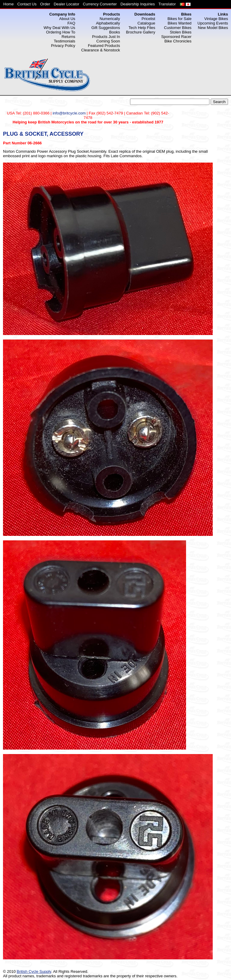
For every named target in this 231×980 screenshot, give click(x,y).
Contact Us (27, 4)
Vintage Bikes (216, 19)
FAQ (71, 23)
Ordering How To (61, 32)
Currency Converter (100, 4)
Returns (69, 37)
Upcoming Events (213, 23)
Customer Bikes (178, 28)
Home (9, 4)
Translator (167, 4)
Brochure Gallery (141, 32)
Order (45, 4)
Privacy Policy (63, 46)
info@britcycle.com (69, 113)
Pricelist (148, 19)
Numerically (110, 19)
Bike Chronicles (178, 41)
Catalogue (146, 23)
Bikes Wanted (179, 23)
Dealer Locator (66, 4)
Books (114, 32)
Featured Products (104, 46)
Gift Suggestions (106, 28)
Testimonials (65, 41)
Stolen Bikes (181, 32)
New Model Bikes (213, 28)
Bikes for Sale (179, 19)
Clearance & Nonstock (101, 50)
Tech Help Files (142, 28)
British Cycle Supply (34, 971)
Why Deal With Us (59, 28)
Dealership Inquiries (138, 4)
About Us (67, 19)
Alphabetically (108, 23)
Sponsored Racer (176, 37)
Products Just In (106, 37)
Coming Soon (108, 41)
